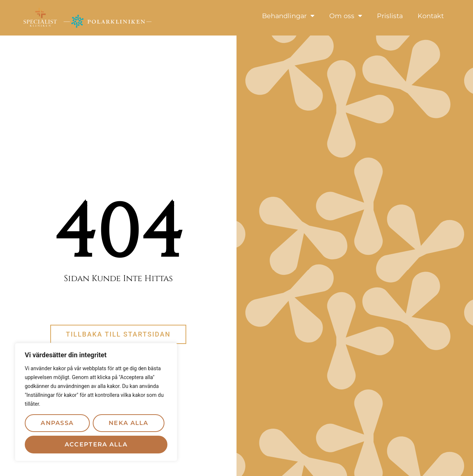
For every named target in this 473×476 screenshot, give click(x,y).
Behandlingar (288, 16)
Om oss (346, 16)
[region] (96, 402)
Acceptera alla (96, 444)
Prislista (390, 16)
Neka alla (129, 423)
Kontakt (431, 16)
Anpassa (57, 423)
